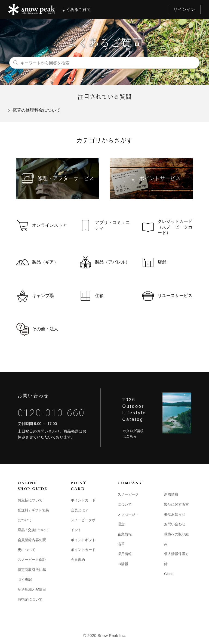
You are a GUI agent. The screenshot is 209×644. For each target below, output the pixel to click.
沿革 (121, 544)
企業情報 (125, 534)
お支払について (30, 500)
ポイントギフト (83, 540)
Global (169, 574)
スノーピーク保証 (32, 560)
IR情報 (123, 564)
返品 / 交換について (33, 530)
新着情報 (171, 494)
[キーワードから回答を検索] (104, 63)
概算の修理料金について (36, 110)
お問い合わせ (175, 524)
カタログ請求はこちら (133, 434)
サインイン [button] (184, 9)
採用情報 (125, 554)
